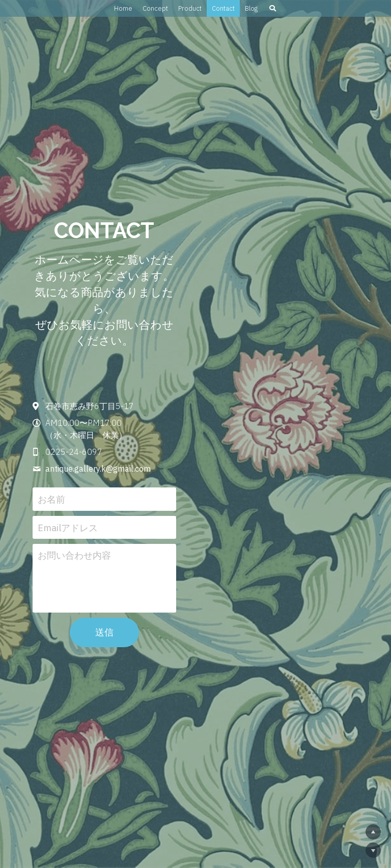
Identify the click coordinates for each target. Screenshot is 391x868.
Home (123, 8)
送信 (195, 608)
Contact (223, 8)
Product (190, 8)
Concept (155, 8)
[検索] (273, 8)
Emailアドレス (121, 503)
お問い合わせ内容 (128, 531)
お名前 (105, 475)
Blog (251, 8)
